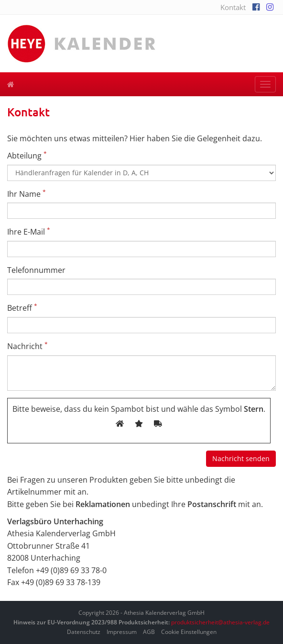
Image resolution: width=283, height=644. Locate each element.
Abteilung (27, 155)
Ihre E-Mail (29, 232)
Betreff (22, 308)
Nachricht (27, 346)
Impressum (122, 632)
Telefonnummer (36, 270)
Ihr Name (27, 194)
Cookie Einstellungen (189, 632)
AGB (149, 632)
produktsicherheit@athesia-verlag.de (220, 622)
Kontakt (233, 7)
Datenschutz (84, 632)
